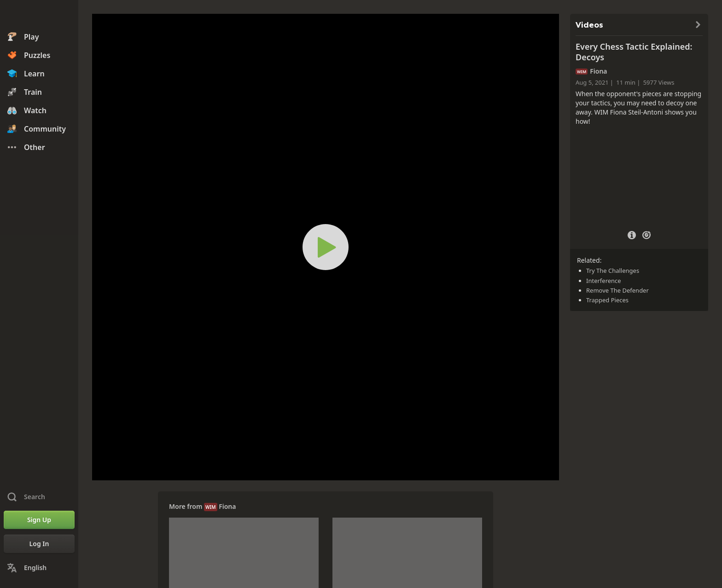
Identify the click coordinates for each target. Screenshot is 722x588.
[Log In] (39, 544)
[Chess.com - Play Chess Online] (39, 16)
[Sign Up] (39, 520)
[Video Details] (632, 234)
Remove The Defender (617, 290)
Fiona (227, 506)
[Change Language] (39, 568)
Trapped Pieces (607, 300)
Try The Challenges (613, 271)
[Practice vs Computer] (646, 234)
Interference (604, 281)
